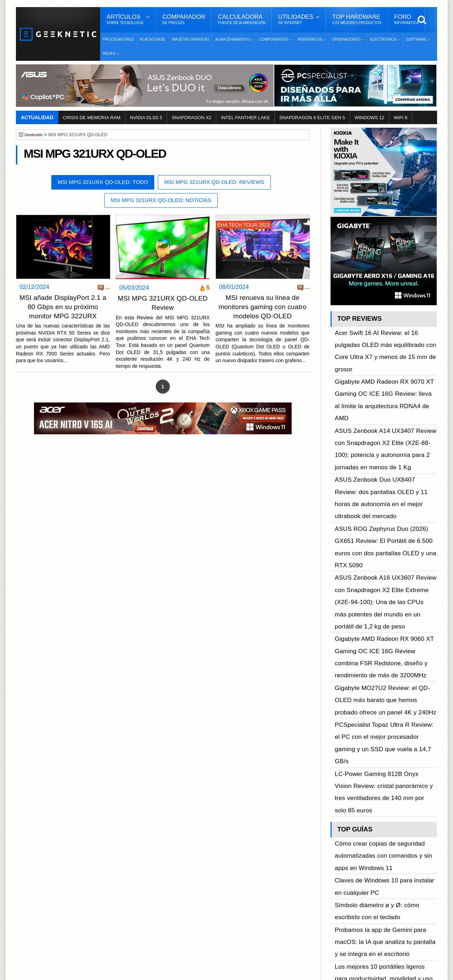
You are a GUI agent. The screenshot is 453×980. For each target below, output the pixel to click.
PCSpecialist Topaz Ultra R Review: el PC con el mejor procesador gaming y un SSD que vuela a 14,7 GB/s (385, 551)
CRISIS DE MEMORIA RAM (92, 118)
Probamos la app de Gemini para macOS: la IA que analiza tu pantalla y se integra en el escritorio (385, 675)
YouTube (339, 879)
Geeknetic (35, 135)
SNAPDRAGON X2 (191, 118)
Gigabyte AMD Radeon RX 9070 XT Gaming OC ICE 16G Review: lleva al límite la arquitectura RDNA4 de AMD (380, 362)
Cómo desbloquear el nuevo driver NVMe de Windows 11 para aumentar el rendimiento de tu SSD (385, 714)
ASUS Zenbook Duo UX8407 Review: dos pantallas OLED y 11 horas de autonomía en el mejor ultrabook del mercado (386, 417)
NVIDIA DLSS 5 (146, 118)
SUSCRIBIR (340, 930)
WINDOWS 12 (369, 118)
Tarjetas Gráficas (190, 39)
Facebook (340, 855)
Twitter (336, 867)
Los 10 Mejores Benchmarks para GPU (223, 949)
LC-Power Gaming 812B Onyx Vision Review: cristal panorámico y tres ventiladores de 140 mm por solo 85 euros (386, 575)
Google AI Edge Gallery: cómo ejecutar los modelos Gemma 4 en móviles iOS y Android (383, 754)
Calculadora (242, 19)
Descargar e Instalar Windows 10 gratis (223, 875)
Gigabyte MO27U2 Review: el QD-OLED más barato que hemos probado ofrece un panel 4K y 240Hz (386, 527)
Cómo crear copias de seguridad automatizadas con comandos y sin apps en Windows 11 (384, 619)
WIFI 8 (401, 118)
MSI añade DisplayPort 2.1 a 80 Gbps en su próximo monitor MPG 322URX (63, 308)
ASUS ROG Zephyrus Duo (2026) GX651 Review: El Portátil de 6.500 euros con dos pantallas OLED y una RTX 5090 (385, 441)
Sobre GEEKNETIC (52, 855)
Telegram (340, 892)
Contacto (39, 892)
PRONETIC (207, 971)
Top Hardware (357, 19)
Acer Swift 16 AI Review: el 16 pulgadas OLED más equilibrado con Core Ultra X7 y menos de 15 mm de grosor (385, 338)
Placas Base (153, 39)
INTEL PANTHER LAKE (245, 118)
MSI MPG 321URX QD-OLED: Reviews (219, 183)
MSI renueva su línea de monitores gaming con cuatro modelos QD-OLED (262, 308)
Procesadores (119, 39)
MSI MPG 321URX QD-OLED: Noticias (161, 201)
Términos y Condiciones (58, 867)
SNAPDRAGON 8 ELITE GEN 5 (312, 118)
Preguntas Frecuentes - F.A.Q (64, 879)
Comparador (184, 19)
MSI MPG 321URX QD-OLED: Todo (98, 183)
